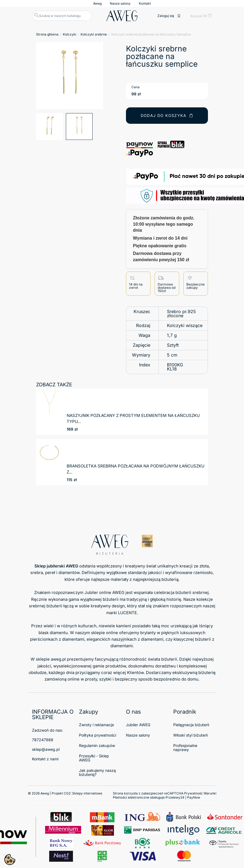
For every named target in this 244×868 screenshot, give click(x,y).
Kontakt (145, 3)
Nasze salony (120, 3)
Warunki (210, 793)
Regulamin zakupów (97, 745)
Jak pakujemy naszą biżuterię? (97, 772)
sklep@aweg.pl (46, 749)
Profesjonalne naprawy (185, 748)
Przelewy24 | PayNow (183, 797)
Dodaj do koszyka (167, 115)
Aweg (97, 3)
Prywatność (193, 793)
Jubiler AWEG (138, 725)
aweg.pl (58, 659)
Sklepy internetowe (87, 793)
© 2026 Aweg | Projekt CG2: (65, 793)
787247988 (43, 740)
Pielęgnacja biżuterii (191, 725)
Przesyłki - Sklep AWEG (94, 758)
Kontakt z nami (45, 759)
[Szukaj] (62, 16)
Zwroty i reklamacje (96, 725)
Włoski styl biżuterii (190, 735)
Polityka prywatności (98, 735)
